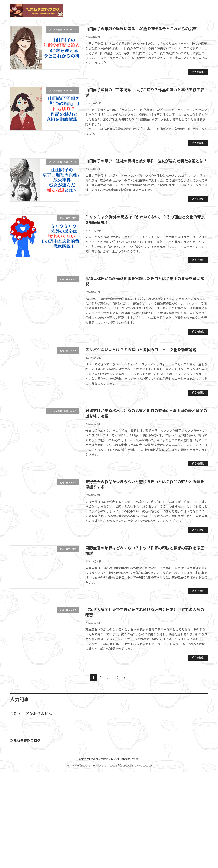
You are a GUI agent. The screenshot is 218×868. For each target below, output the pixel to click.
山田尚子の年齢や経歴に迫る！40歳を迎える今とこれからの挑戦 (141, 98)
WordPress (86, 834)
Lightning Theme (108, 834)
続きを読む (198, 141)
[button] (105, 86)
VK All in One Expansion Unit (136, 834)
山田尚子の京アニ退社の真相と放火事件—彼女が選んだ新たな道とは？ (146, 230)
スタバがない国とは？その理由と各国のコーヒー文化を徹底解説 (141, 419)
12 (117, 747)
